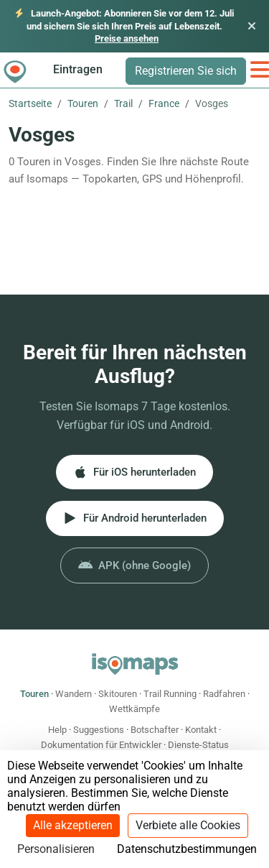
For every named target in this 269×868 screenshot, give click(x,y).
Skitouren (118, 694)
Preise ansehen (127, 38)
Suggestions (99, 730)
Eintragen (78, 69)
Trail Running (170, 694)
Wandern (74, 694)
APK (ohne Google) (134, 565)
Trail (123, 103)
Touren (83, 103)
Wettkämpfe (134, 709)
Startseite (30, 103)
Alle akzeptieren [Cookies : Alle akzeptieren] (73, 825)
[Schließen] (252, 26)
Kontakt (201, 730)
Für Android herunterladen (135, 518)
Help (57, 730)
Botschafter (155, 730)
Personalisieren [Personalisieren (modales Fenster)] (56, 849)
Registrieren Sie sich (186, 71)
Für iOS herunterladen (134, 472)
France (164, 103)
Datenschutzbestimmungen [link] (187, 849)
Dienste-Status (198, 745)
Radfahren (224, 694)
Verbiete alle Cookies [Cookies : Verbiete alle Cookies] (188, 825)
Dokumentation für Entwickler (101, 745)
